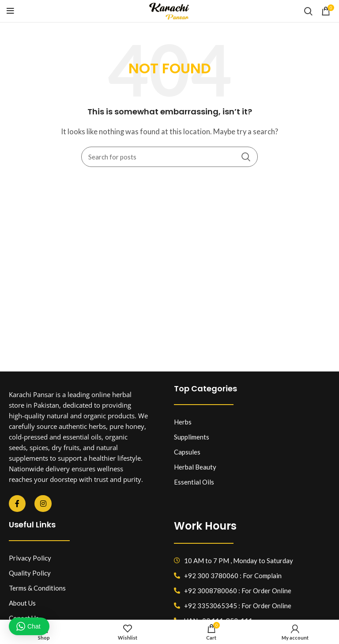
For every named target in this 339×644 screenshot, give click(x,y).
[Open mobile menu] (10, 11)
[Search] (308, 11)
